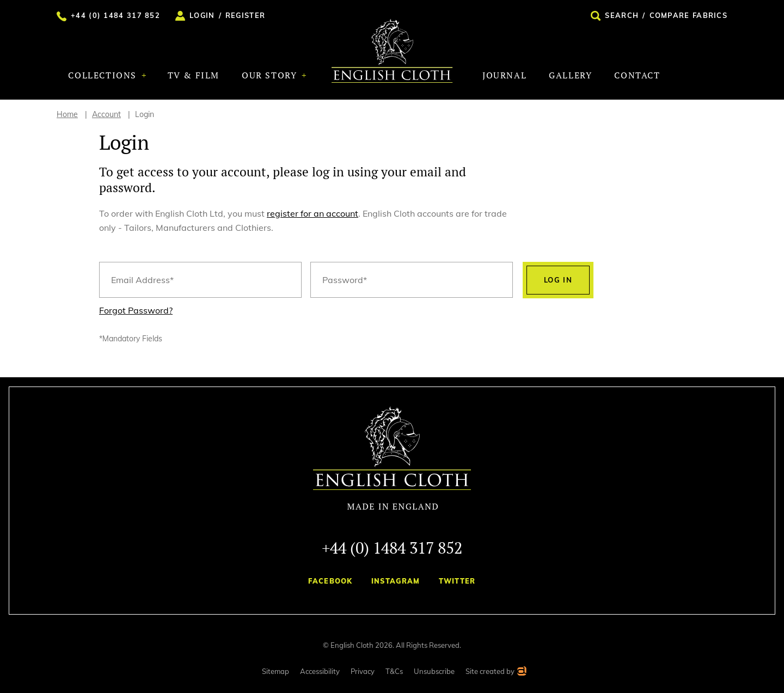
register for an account (313, 213)
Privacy (363, 671)
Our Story (271, 75)
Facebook (330, 581)
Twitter (457, 581)
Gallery (570, 75)
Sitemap (275, 671)
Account (106, 114)
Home (67, 114)
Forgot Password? (136, 310)
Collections (104, 75)
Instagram (396, 581)
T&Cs (394, 671)
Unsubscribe (434, 671)
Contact (637, 75)
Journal (504, 75)
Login (145, 114)
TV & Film (194, 75)
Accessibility (320, 671)
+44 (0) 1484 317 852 (392, 548)
